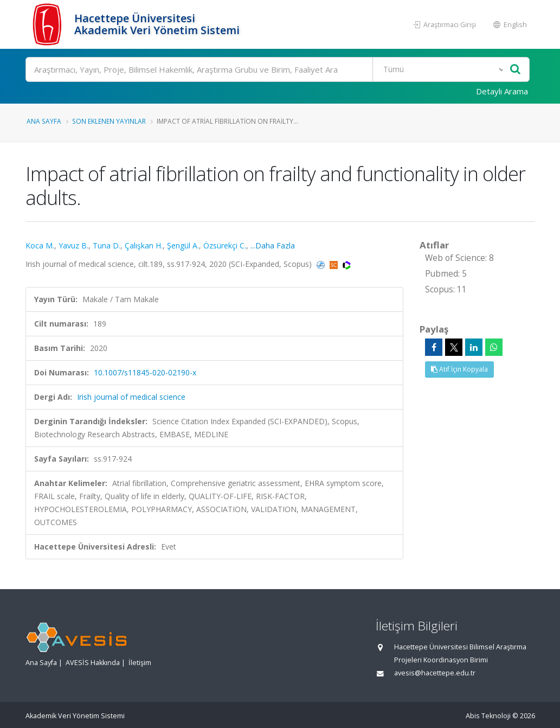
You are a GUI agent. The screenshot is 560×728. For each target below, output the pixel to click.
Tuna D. (107, 245)
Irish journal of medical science (131, 397)
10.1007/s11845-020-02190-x (145, 372)
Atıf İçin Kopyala (459, 369)
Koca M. (40, 245)
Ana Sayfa (44, 121)
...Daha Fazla (273, 245)
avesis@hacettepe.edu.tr (435, 673)
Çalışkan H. (144, 245)
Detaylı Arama (502, 91)
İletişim (140, 663)
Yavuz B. (73, 245)
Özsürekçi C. (225, 245)
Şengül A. (183, 245)
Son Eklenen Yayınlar (109, 121)
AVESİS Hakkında (93, 663)
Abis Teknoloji (488, 716)
